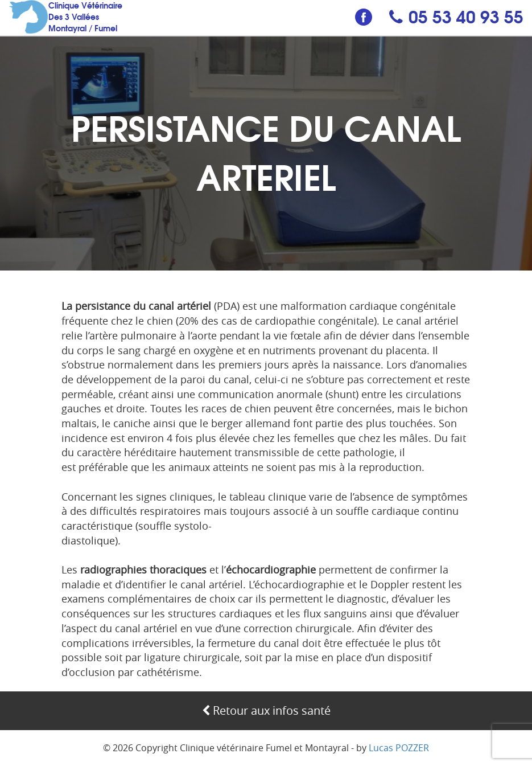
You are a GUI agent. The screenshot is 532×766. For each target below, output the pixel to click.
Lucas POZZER (399, 748)
